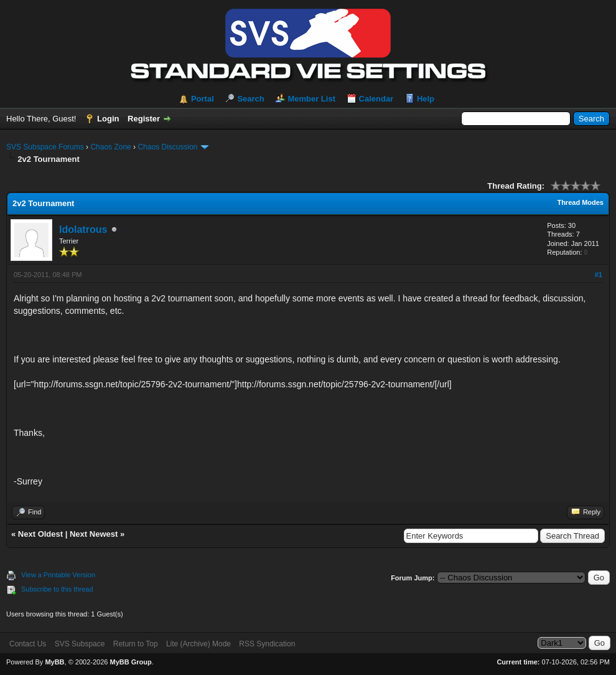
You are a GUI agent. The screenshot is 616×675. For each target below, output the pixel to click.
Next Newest (94, 534)
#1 (599, 275)
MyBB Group (130, 662)
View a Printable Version (58, 575)
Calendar (376, 99)
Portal (203, 99)
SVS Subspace (80, 644)
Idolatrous (83, 229)
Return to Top (136, 644)
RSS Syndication (267, 644)
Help (426, 99)
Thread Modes (580, 202)
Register (144, 119)
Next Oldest (40, 534)
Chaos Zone (110, 147)
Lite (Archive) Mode (198, 644)
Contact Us (28, 644)
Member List (311, 99)
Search (250, 99)
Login (108, 119)
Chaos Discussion (167, 147)
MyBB (54, 662)
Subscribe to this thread (57, 589)
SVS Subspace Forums (45, 147)
